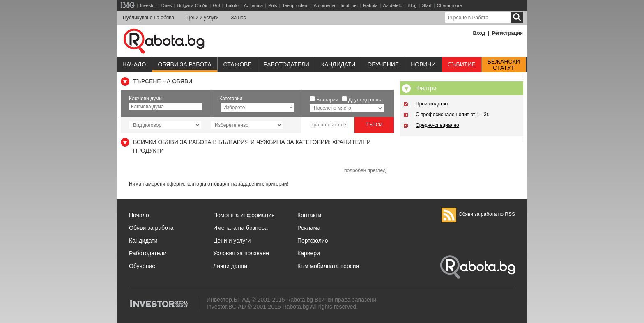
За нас (238, 18)
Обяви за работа (184, 64)
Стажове (238, 64)
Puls (273, 5)
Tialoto (232, 5)
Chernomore (450, 5)
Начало (134, 64)
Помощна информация (244, 215)
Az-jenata (253, 5)
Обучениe (383, 64)
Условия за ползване (241, 253)
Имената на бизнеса (240, 228)
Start (427, 5)
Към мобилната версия (328, 266)
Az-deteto (393, 5)
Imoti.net (349, 5)
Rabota (370, 5)
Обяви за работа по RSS (478, 214)
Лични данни (230, 266)
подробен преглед (365, 170)
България (327, 100)
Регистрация (507, 33)
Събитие (462, 64)
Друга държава (365, 100)
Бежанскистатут (504, 65)
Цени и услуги (202, 18)
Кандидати (338, 64)
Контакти (309, 215)
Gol (216, 5)
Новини (423, 64)
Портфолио (313, 241)
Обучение (142, 266)
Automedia (325, 5)
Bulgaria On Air (192, 5)
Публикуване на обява (148, 18)
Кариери (309, 253)
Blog (412, 5)
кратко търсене (329, 125)
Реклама (309, 228)
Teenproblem (295, 5)
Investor (148, 5)
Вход (479, 33)
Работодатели (286, 64)
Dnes (167, 5)
